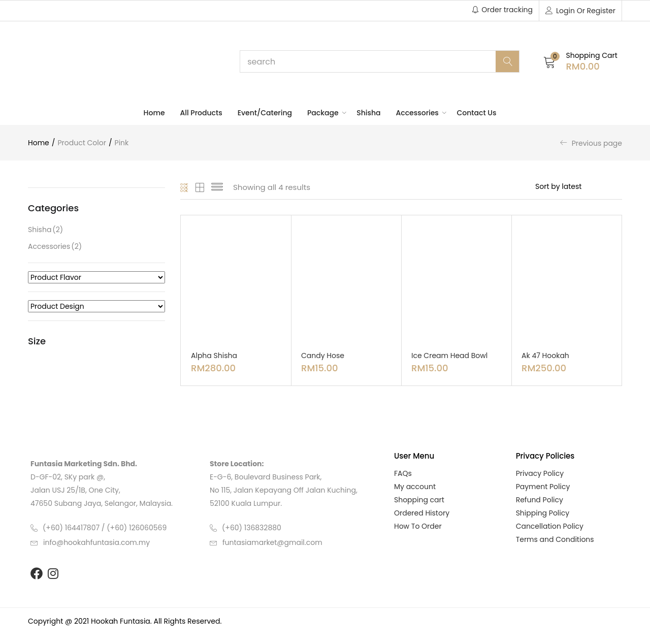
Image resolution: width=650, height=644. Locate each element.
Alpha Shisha (214, 356)
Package (324, 113)
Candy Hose (323, 356)
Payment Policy (543, 487)
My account (415, 487)
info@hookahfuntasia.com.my (96, 542)
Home (154, 113)
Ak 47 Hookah (545, 356)
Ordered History (422, 513)
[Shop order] (579, 186)
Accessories (419, 113)
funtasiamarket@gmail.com (272, 542)
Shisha (368, 113)
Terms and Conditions (555, 539)
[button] (580, 61)
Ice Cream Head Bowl (449, 356)
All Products (201, 113)
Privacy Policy (540, 473)
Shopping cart (419, 500)
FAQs (403, 473)
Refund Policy (540, 500)
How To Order (418, 526)
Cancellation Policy (550, 526)
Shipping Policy (543, 513)
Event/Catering (265, 113)
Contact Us (476, 113)
